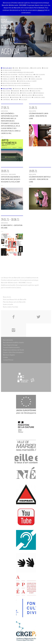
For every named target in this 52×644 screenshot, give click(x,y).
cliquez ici (41, 10)
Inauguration (39, 95)
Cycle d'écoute (26, 98)
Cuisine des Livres (39, 98)
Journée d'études (16, 95)
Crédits (5, 357)
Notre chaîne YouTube (11, 307)
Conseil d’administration (11, 348)
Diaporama (15, 98)
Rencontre (25, 91)
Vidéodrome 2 (25, 68)
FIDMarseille (30, 77)
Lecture (5, 95)
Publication (6, 93)
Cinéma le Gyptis (23, 79)
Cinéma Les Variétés (9, 79)
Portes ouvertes (27, 93)
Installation (28, 95)
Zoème (16, 68)
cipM (39, 77)
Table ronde (6, 91)
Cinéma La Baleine (36, 79)
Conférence (6, 100)
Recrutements (8, 340)
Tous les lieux (7, 68)
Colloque (24, 100)
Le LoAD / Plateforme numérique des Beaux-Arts (18, 73)
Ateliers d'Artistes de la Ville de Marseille (16, 86)
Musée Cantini (37, 68)
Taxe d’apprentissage (10, 345)
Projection (16, 93)
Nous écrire (7, 297)
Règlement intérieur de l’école (13, 350)
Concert (16, 100)
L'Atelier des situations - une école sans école (18, 75)
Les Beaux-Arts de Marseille (12, 70)
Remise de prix (36, 91)
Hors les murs (40, 75)
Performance (40, 93)
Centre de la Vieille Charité (28, 81)
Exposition (6, 98)
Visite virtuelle (8, 305)
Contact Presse (8, 360)
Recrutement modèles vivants (13, 343)
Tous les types (7, 89)
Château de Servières (9, 81)
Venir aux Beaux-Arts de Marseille (15, 300)
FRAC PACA (21, 77)
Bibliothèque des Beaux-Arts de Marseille (16, 83)
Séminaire (16, 91)
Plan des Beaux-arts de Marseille (14, 302)
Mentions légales (9, 355)
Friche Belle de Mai (9, 77)
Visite (25, 89)
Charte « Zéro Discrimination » (13, 352)
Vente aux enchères (36, 89)
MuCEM (46, 68)
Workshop (18, 89)
